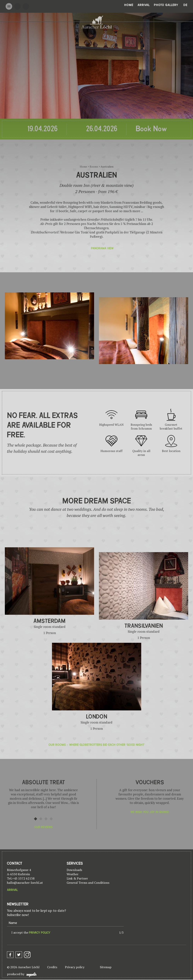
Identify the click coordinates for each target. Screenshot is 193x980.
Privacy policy (75, 967)
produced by (22, 974)
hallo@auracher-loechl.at (25, 883)
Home (129, 5)
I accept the (31, 932)
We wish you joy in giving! (150, 812)
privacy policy (40, 933)
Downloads (74, 870)
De (185, 5)
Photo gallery (166, 5)
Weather (73, 874)
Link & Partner (77, 878)
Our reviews (43, 827)
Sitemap (106, 967)
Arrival (144, 5)
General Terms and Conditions (88, 883)
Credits (52, 967)
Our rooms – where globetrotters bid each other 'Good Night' (97, 745)
